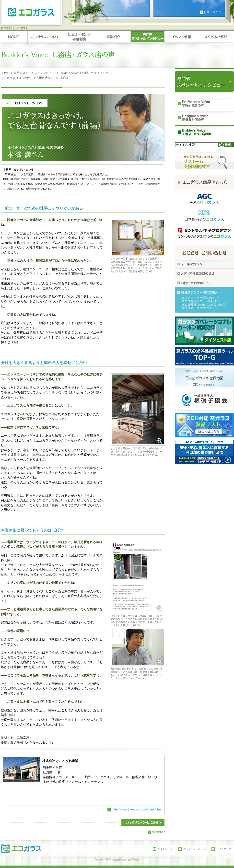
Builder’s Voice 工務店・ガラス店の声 (84, 73)
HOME (5, 73)
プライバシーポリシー (196, 849)
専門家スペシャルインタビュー (34, 73)
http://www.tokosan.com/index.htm (136, 809)
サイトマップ (224, 849)
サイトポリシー (166, 849)
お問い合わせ (212, 12)
